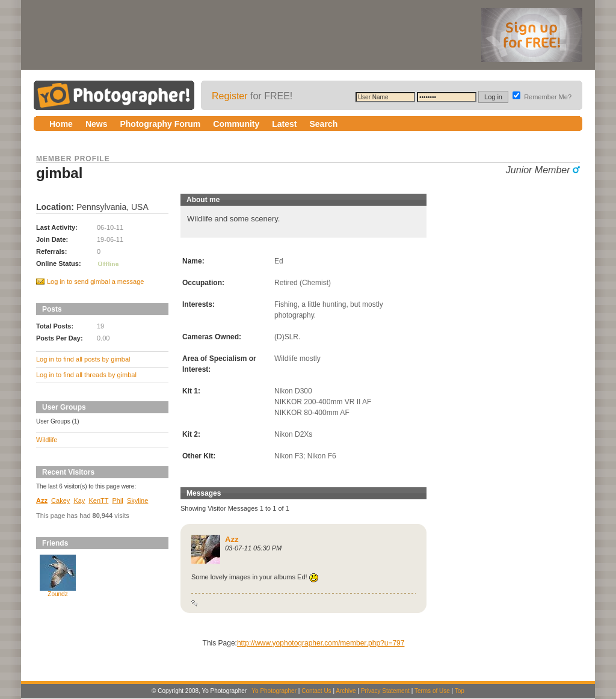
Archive (346, 691)
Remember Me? (542, 97)
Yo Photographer (274, 691)
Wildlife (47, 440)
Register (230, 96)
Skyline (137, 500)
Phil (117, 500)
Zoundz (57, 594)
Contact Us (316, 691)
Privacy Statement (385, 691)
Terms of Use (432, 691)
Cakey (60, 500)
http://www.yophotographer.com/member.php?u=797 (321, 643)
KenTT (98, 500)
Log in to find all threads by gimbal (86, 375)
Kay (79, 500)
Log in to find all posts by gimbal (83, 359)
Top (460, 691)
